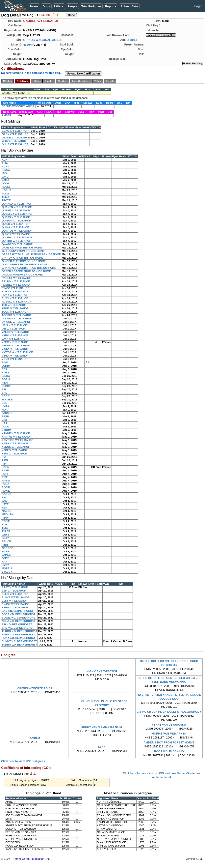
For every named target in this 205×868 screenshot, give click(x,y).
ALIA (5, 163)
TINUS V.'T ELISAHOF (15, 308)
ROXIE (6, 491)
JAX (4, 501)
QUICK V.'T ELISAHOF (15, 224)
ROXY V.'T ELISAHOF (15, 295)
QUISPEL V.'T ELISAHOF (17, 237)
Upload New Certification (83, 73)
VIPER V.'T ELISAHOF (15, 356)
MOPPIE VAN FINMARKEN (169, 734)
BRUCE (6, 541)
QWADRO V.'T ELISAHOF (17, 244)
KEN (4, 508)
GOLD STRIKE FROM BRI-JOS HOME (25, 264)
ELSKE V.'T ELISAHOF (15, 597)
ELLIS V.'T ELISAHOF (15, 594)
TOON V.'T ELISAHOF (15, 312)
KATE (5, 504)
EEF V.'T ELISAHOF (14, 591)
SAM (5, 393)
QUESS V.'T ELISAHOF (16, 217)
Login (198, 6)
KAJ (4, 423)
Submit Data (129, 6)
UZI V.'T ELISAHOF (13, 329)
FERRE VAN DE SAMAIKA (169, 725)
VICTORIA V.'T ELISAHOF (17, 352)
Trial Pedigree (91, 6)
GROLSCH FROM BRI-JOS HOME (22, 275)
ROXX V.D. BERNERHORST (19, 638)
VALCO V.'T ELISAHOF (16, 332)
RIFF (5, 477)
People (72, 6)
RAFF (5, 470)
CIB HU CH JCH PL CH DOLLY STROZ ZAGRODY (169, 712)
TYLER (6, 531)
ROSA (6, 484)
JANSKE (7, 413)
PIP (4, 389)
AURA (6, 167)
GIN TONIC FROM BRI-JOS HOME (22, 258)
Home (34, 6)
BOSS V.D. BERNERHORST (19, 614)
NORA (6, 410)
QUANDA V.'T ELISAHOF (17, 204)
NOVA (5, 194)
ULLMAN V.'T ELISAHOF (17, 318)
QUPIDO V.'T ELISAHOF (16, 241)
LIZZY (5, 565)
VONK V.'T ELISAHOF (15, 359)
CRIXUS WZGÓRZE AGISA (42, 40)
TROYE (6, 200)
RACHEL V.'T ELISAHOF (17, 278)
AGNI (5, 160)
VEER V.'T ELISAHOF (15, 342)
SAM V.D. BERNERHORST (18, 628)
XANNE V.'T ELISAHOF (16, 433)
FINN (5, 545)
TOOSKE (7, 400)
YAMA (5, 180)
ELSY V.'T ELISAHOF (15, 601)
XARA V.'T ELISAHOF (15, 443)
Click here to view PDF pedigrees (23, 761)
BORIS (6, 379)
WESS (6, 535)
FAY (4, 497)
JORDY (6, 366)
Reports (111, 6)
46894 (27, 45)
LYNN (102, 747)
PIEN (5, 460)
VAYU (5, 177)
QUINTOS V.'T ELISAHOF (17, 231)
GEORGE (7, 548)
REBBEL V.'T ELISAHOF (16, 285)
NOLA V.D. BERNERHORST (18, 621)
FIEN (5, 383)
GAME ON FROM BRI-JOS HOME (22, 248)
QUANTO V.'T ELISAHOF (17, 207)
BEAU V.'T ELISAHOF (15, 131)
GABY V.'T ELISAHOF (15, 134)
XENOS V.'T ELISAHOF (16, 447)
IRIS (4, 173)
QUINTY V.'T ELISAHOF (16, 234)
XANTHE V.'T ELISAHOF (17, 437)
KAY (4, 562)
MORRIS (7, 568)
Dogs (46, 6)
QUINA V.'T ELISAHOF (15, 227)
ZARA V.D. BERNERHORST (18, 635)
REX (4, 369)
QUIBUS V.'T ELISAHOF (16, 221)
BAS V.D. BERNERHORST (18, 611)
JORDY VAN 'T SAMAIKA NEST (102, 727)
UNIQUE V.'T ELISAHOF (16, 322)
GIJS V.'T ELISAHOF (14, 141)
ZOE (4, 403)
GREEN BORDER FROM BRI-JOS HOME (26, 271)
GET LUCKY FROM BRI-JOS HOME (23, 251)
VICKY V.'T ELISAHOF (15, 349)
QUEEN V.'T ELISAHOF (16, 210)
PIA (4, 457)
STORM (6, 430)
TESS (5, 528)
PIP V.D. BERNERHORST (17, 624)
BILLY (5, 538)
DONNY (6, 494)
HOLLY (6, 187)
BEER (5, 416)
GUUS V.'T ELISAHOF (15, 144)
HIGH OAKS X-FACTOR (102, 671)
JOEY (5, 558)
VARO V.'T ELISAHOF (15, 335)
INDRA (6, 170)
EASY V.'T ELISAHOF (15, 587)
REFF (5, 474)
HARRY (6, 551)
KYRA (5, 406)
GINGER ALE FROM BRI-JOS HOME (24, 261)
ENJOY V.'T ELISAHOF (16, 604)
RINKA (6, 481)
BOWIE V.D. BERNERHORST (19, 618)
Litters (59, 6)
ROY (5, 524)
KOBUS (6, 190)
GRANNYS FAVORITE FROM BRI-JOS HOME (29, 268)
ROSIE (6, 487)
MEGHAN (8, 514)
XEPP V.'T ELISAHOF (15, 450)
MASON (7, 511)
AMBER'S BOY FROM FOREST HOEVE (169, 742)
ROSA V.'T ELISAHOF (15, 291)
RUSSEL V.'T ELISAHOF (16, 302)
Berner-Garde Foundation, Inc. (32, 859)
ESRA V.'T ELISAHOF (15, 608)
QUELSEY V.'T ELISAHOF (17, 214)
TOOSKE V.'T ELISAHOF (17, 315)
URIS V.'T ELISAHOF (14, 325)
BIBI (4, 420)
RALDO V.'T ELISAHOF (16, 281)
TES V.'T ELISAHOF (14, 305)
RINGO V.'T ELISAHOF (15, 288)
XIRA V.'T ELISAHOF (14, 454)
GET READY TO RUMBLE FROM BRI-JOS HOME (31, 254)
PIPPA (6, 518)
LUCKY (6, 386)
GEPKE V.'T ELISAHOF (16, 138)
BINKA (6, 376)
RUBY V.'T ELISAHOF (15, 298)
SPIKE (6, 373)
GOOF (6, 183)
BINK (5, 362)
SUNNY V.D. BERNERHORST (19, 641)
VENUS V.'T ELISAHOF (16, 346)
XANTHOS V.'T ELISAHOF (18, 440)
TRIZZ (5, 197)
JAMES (6, 555)
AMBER (133, 40)
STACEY (7, 572)
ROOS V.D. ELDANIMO (169, 751)
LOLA (5, 427)
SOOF (5, 396)
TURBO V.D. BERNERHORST (19, 631)
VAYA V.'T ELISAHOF (14, 339)
